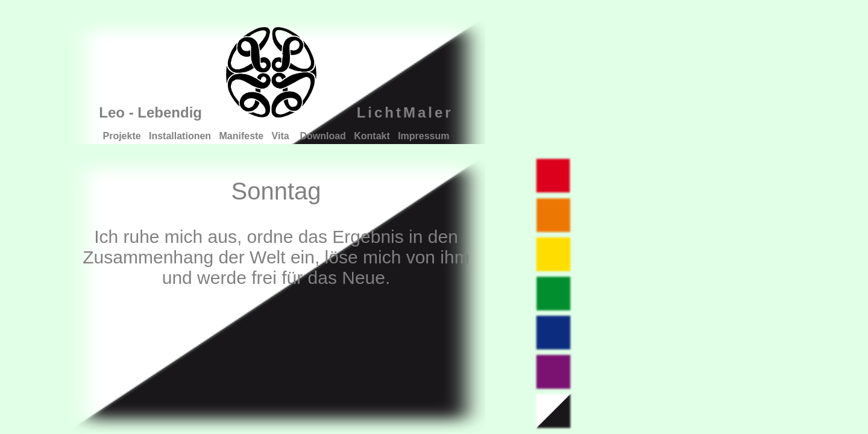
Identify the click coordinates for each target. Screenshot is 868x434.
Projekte (122, 136)
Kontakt (372, 136)
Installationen (180, 136)
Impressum (423, 136)
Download (322, 136)
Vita (282, 136)
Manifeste (241, 136)
